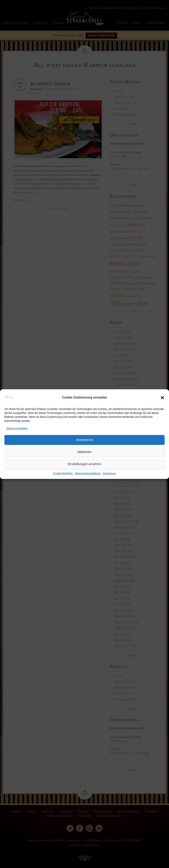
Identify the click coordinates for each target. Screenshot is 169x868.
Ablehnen (84, 452)
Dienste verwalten (17, 428)
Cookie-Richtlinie (63, 473)
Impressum (109, 473)
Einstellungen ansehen (84, 464)
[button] (162, 398)
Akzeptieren (84, 440)
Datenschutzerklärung (88, 473)
